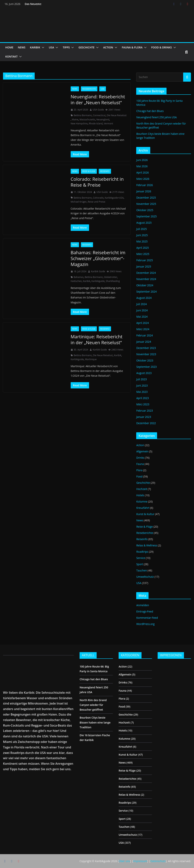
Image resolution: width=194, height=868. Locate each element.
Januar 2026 (144, 191)
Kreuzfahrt (143, 508)
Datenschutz (158, 861)
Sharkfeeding (113, 281)
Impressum (140, 861)
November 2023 (146, 354)
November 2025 (146, 204)
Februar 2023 (144, 411)
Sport (140, 564)
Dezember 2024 (146, 273)
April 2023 (142, 398)
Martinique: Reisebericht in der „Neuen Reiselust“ (97, 339)
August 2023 (144, 373)
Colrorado (98, 198)
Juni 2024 (142, 310)
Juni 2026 (142, 160)
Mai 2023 (142, 392)
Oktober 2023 (145, 360)
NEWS (22, 47)
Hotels (140, 495)
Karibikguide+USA (114, 198)
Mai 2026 (142, 166)
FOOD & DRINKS (161, 47)
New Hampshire (79, 123)
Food (139, 476)
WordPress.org (145, 624)
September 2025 (146, 216)
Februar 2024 (144, 335)
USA (51, 47)
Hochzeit (142, 489)
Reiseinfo (105, 171)
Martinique (91, 359)
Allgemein (142, 451)
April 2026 (142, 172)
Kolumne (142, 501)
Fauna (140, 464)
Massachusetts (87, 120)
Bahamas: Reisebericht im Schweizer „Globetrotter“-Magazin (98, 258)
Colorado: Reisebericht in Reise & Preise (97, 182)
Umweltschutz (145, 577)
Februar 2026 (144, 185)
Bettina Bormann (83, 115)
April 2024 (142, 323)
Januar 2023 (144, 417)
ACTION (108, 47)
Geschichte (143, 483)
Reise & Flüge (89, 171)
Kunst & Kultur (145, 514)
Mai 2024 (142, 317)
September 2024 (146, 292)
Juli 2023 (141, 379)
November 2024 (146, 279)
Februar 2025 (144, 260)
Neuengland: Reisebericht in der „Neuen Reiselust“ (98, 99)
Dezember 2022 (146, 423)
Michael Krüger (79, 202)
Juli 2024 (141, 304)
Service (141, 558)
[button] (42, 47)
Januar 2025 (144, 266)
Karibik (87, 281)
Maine (75, 120)
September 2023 (146, 367)
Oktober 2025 (145, 210)
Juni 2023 (142, 385)
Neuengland (103, 120)
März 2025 (143, 254)
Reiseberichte (89, 89)
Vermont (108, 123)
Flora (139, 470)
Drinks (140, 458)
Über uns (124, 861)
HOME (9, 47)
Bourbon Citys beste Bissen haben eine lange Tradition (95, 722)
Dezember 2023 (146, 348)
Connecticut (99, 115)
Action (140, 445)
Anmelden (143, 605)
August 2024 (144, 298)
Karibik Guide (98, 271)
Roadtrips (142, 552)
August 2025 (144, 223)
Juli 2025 (141, 229)
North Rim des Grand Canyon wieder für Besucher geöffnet (93, 705)
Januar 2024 (144, 342)
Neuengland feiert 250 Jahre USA (156, 117)
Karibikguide (98, 281)
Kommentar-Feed (147, 618)
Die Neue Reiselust (117, 115)
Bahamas (79, 277)
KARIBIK (35, 47)
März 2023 (143, 404)
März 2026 (143, 179)
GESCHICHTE (86, 47)
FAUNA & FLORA (132, 47)
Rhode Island (96, 123)
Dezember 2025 (146, 198)
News (75, 89)
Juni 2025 (142, 235)
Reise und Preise (96, 202)
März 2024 (143, 329)
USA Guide (98, 110)
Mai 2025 (142, 241)
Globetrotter (111, 277)
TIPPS (66, 47)
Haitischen (76, 281)
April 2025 (142, 248)
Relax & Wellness (147, 545)
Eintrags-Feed (145, 611)
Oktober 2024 (145, 285)
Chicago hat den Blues (150, 111)
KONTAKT (11, 56)
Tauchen (142, 570)
